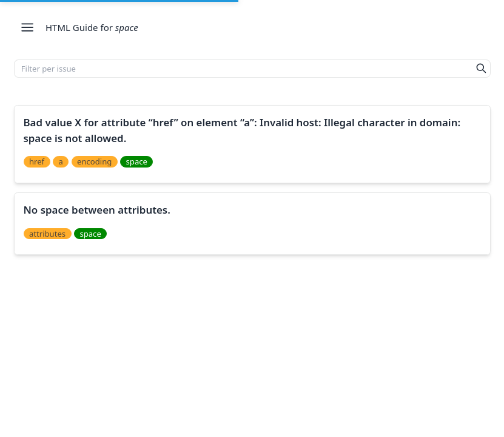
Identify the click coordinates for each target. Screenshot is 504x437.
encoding (94, 161)
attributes (47, 234)
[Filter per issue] (244, 69)
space (137, 161)
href (37, 161)
